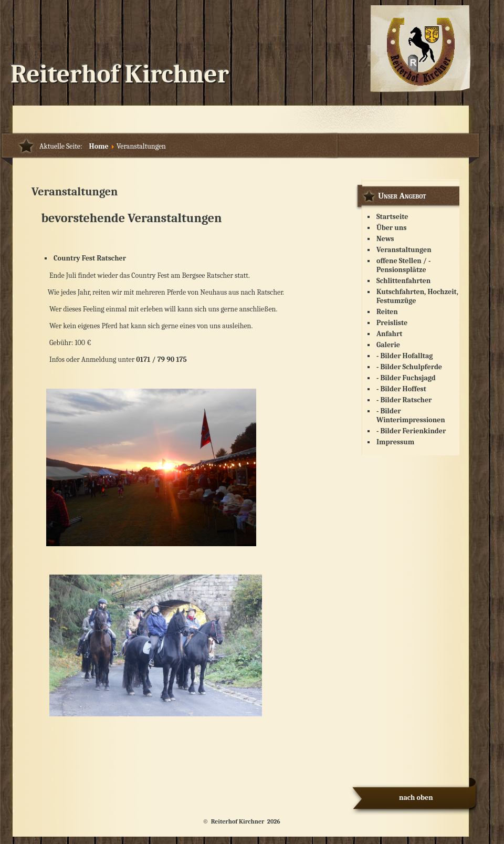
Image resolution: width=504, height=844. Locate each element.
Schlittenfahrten (403, 281)
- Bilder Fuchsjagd (406, 378)
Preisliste (392, 323)
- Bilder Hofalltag (405, 356)
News (385, 239)
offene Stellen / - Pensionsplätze (403, 265)
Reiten (387, 312)
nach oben (416, 798)
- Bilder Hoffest (401, 389)
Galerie (388, 345)
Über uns (392, 228)
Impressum (395, 442)
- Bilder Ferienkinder (411, 431)
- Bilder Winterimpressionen (411, 415)
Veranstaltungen (75, 192)
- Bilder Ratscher (404, 400)
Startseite (392, 217)
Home (99, 146)
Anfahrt (389, 334)
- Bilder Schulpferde (409, 367)
